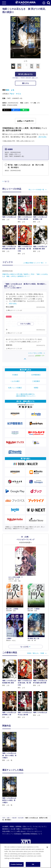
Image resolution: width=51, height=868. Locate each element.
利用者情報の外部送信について (32, 834)
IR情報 (12, 827)
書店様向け (6, 829)
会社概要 (5, 827)
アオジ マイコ (15, 94)
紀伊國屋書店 (36, 375)
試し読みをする (25, 74)
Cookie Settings (16, 864)
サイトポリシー (7, 834)
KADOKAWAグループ (29, 829)
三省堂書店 (36, 381)
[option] (10, 747)
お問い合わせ (21, 831)
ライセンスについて (39, 827)
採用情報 (18, 827)
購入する (25, 83)
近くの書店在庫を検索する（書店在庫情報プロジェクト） (25, 395)
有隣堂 (36, 388)
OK (33, 864)
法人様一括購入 (16, 829)
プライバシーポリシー (34, 831)
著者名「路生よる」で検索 (36, 653)
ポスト (8, 110)
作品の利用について (9, 831)
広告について (27, 827)
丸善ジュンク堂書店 (15, 388)
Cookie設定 (17, 834)
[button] (42, 67)
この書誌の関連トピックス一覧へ (34, 263)
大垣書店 (15, 375)
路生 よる (10, 90)
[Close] (47, 847)
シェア (17, 110)
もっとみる (24, 647)
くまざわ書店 (15, 381)
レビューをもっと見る (35, 353)
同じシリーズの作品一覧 (36, 190)
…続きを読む (42, 137)
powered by (37, 356)
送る (26, 110)
